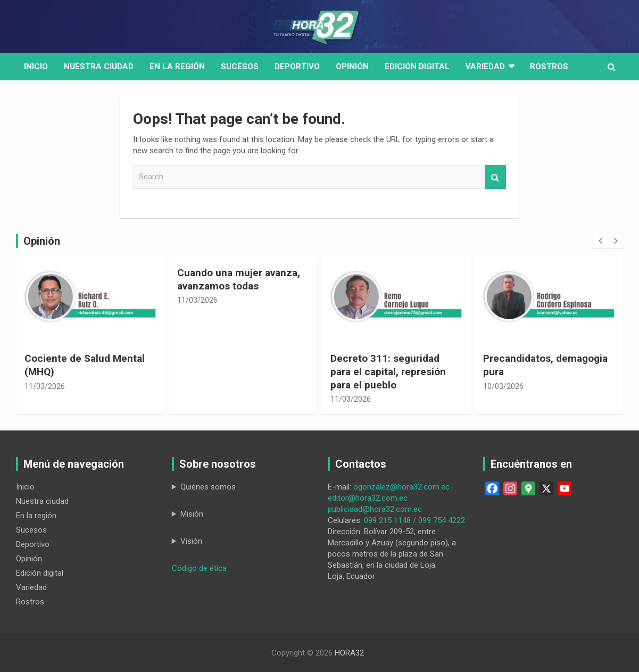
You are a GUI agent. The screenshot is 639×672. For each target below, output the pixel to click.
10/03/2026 (503, 386)
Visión (191, 541)
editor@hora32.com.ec (368, 498)
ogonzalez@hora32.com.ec (401, 487)
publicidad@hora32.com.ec (375, 509)
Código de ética (199, 568)
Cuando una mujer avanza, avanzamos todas (239, 279)
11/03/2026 (45, 386)
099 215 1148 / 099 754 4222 (414, 520)
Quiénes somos (208, 487)
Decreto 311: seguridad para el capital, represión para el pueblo (388, 371)
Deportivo (297, 67)
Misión (192, 514)
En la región (177, 67)
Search (495, 177)
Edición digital (417, 67)
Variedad (485, 67)
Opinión (352, 67)
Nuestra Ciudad (99, 67)
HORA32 (349, 653)
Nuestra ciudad (42, 501)
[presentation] (600, 241)
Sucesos (240, 67)
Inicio (36, 67)
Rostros (549, 67)
